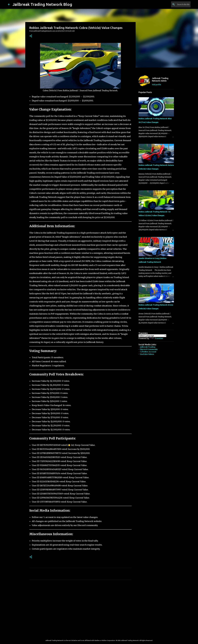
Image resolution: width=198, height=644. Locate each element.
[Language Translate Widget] (152, 336)
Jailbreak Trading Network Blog (42, 4)
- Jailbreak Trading (147, 347)
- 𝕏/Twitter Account (147, 352)
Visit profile (156, 85)
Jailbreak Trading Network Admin (160, 79)
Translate (156, 338)
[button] (31, 36)
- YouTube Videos (146, 354)
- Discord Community (148, 349)
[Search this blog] (177, 4)
